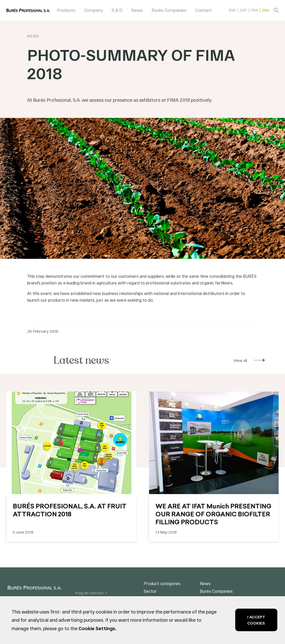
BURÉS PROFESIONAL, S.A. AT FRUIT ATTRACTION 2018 (70, 511)
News (137, 10)
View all (240, 360)
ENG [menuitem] (266, 10)
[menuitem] (232, 10)
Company (94, 10)
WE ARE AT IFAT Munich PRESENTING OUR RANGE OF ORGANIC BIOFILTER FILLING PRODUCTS (213, 515)
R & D (117, 10)
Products (66, 10)
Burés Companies (169, 10)
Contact (203, 10)
